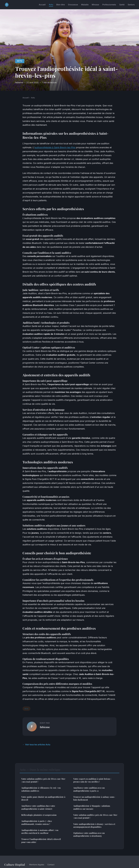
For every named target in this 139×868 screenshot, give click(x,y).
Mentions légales (37, 865)
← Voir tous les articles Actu (36, 745)
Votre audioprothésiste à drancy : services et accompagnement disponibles (94, 825)
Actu (51, 5)
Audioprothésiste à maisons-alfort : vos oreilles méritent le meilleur (40, 832)
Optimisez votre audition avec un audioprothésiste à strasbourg (89, 834)
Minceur (95, 5)
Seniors (131, 5)
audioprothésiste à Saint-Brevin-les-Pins (55, 147)
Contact (51, 865)
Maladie (85, 5)
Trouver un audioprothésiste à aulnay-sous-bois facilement (94, 798)
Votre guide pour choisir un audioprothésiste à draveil (43, 798)
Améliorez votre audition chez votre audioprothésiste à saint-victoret (38, 807)
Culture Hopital (15, 864)
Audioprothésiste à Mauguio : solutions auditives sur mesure (92, 807)
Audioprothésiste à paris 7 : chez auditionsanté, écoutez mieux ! (37, 822)
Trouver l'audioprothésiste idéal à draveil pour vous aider (41, 841)
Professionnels (109, 5)
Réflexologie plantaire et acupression (39, 815)
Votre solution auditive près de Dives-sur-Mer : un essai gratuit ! (43, 780)
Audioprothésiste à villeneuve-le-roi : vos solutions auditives (41, 789)
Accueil (42, 5)
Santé (122, 5)
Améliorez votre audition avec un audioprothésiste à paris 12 (89, 789)
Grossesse (73, 5)
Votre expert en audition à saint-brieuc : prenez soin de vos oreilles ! (92, 780)
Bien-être (61, 5)
